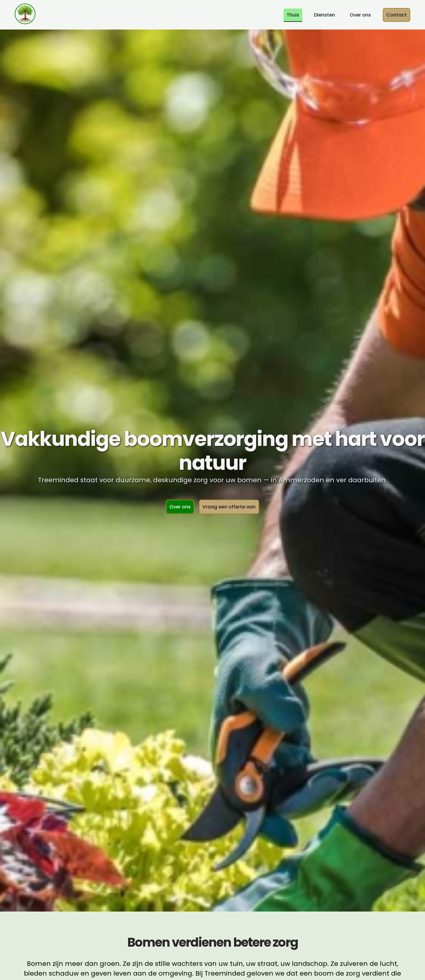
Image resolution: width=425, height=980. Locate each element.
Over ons (360, 15)
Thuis (293, 15)
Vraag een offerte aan (229, 507)
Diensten (325, 15)
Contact (397, 15)
